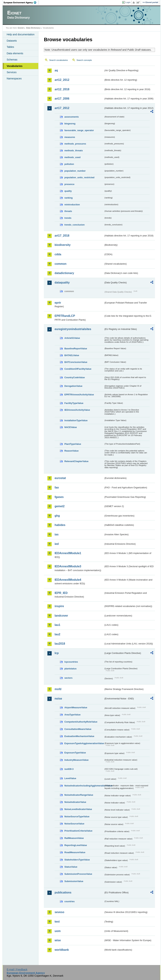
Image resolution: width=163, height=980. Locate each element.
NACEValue (71, 427)
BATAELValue (72, 355)
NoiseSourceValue (74, 824)
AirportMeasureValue (76, 707)
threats (68, 211)
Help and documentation (20, 34)
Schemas (12, 60)
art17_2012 (62, 108)
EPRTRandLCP (65, 316)
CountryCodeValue (74, 377)
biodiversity (63, 245)
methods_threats (73, 150)
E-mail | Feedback (17, 969)
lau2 (57, 634)
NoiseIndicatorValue (75, 802)
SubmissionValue (74, 881)
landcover (61, 616)
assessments (71, 117)
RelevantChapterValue (76, 461)
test (57, 922)
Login (128, 2)
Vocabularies (15, 66)
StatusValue (71, 867)
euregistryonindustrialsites (73, 329)
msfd (58, 689)
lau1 (57, 625)
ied (57, 544)
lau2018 (60, 644)
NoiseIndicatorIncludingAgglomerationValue (84, 786)
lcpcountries (71, 662)
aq (56, 70)
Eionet (21, 28)
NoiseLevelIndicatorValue (78, 809)
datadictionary (64, 273)
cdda (58, 254)
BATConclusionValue (76, 362)
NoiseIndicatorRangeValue (79, 795)
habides (60, 525)
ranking (68, 198)
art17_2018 (62, 236)
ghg (57, 516)
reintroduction (72, 205)
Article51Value (72, 338)
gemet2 (59, 506)
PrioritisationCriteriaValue (78, 831)
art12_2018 (62, 89)
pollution (69, 164)
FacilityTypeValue (74, 403)
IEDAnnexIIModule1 (68, 553)
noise (58, 699)
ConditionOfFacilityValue (78, 369)
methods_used (72, 157)
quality (68, 191)
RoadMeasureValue (75, 852)
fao (57, 488)
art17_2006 (62, 99)
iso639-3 (69, 769)
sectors (68, 678)
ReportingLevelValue (76, 845)
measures (70, 137)
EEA (21, 2)
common (60, 264)
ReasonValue (71, 451)
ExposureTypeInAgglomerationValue (84, 743)
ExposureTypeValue (75, 753)
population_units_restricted (79, 177)
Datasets (12, 41)
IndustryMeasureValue (76, 760)
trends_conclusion (74, 225)
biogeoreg (70, 124)
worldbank (62, 950)
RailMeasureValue (74, 838)
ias (56, 534)
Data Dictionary (33, 28)
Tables (10, 47)
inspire (59, 606)
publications (63, 892)
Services (11, 72)
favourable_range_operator (79, 130)
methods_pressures (75, 144)
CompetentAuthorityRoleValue (81, 722)
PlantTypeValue (73, 444)
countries (69, 901)
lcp (57, 653)
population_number (75, 171)
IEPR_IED (61, 593)
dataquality (62, 283)
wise (58, 940)
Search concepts (84, 60)
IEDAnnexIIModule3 (68, 566)
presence (69, 184)
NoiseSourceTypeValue (77, 816)
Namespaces (14, 78)
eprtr (58, 303)
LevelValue (70, 778)
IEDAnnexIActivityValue (77, 410)
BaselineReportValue (76, 349)
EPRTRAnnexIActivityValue (79, 395)
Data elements (15, 53)
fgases (59, 497)
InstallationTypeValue (76, 420)
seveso (59, 912)
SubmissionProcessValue (78, 874)
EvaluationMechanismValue (79, 736)
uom (58, 931)
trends (68, 218)
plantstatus (70, 669)
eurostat (60, 478)
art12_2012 (62, 80)
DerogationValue (73, 386)
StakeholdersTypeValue (77, 860)
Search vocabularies (58, 60)
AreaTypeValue (72, 715)
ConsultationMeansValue (78, 729)
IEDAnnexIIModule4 (68, 580)
